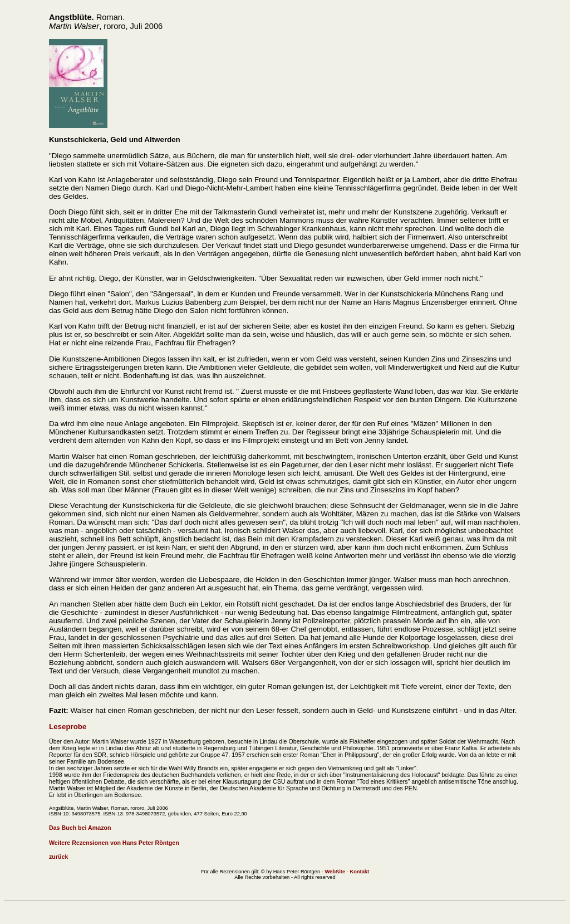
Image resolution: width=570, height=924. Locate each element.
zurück (58, 857)
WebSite (335, 872)
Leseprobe (68, 727)
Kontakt (359, 872)
